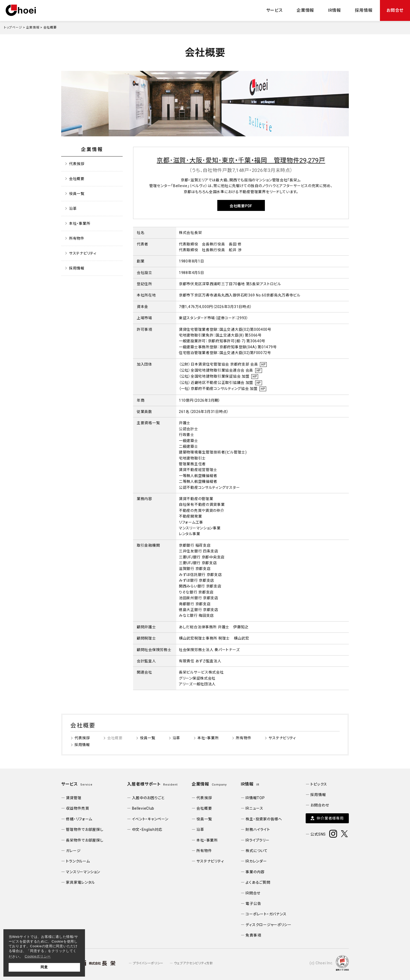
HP (263, 365)
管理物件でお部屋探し (85, 830)
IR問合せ (253, 893)
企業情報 (305, 10)
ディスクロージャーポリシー (268, 925)
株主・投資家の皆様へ (264, 819)
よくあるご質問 (258, 882)
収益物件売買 (77, 808)
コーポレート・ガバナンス (266, 914)
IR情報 (335, 10)
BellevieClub (143, 808)
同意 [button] (44, 967)
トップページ (13, 27)
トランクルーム (78, 861)
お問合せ (395, 10)
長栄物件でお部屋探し (85, 840)
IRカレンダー (256, 861)
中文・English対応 (147, 830)
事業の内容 (255, 872)
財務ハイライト (258, 830)
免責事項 (253, 935)
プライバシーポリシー (148, 963)
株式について (257, 851)
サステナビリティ (83, 253)
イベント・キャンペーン (150, 819)
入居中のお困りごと (148, 798)
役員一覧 (77, 194)
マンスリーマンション (83, 872)
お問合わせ (320, 805)
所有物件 (77, 238)
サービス (274, 10)
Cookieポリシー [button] (38, 956)
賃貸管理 (74, 798)
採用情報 (364, 10)
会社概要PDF (241, 206)
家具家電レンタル (80, 882)
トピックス (319, 784)
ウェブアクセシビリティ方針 (193, 963)
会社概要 (77, 179)
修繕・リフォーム (79, 819)
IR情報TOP (255, 798)
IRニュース (254, 808)
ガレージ (73, 851)
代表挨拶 (77, 164)
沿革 (73, 209)
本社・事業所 (80, 223)
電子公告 (253, 904)
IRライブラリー (257, 840)
